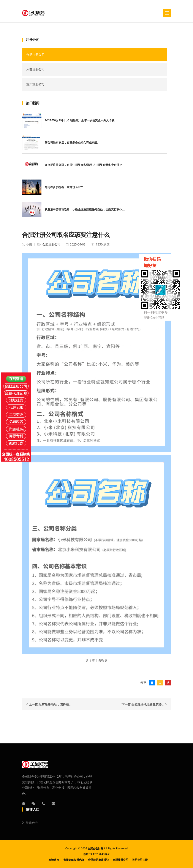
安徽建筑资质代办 (74, 860)
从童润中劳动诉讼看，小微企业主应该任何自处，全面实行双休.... (85, 209)
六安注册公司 (35, 69)
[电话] (43, 804)
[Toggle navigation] (167, 13)
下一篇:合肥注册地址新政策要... (144, 704)
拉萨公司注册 (140, 860)
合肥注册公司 (35, 55)
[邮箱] (53, 804)
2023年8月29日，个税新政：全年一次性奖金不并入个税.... (81, 120)
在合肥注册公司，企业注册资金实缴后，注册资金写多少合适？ (83, 165)
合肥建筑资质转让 (98, 860)
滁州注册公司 (35, 84)
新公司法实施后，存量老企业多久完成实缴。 (72, 143)
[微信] (33, 804)
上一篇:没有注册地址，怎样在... (49, 704)
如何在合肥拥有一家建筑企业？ (64, 187)
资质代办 (32, 823)
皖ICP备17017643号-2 (96, 854)
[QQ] (24, 804)
